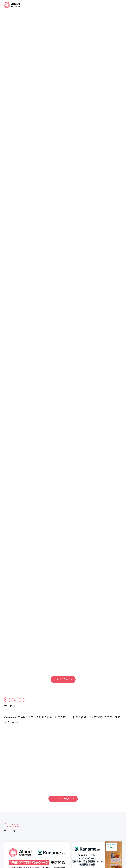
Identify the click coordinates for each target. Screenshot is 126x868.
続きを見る (64, 679)
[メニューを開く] (119, 5)
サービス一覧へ (64, 799)
